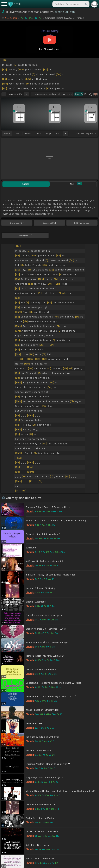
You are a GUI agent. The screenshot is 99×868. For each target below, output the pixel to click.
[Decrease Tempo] (4, 94)
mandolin (38, 134)
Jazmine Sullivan (64, 12)
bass (58, 134)
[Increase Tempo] (26, 94)
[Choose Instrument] (65, 133)
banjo (48, 134)
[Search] (86, 4)
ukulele (28, 134)
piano (17, 134)
